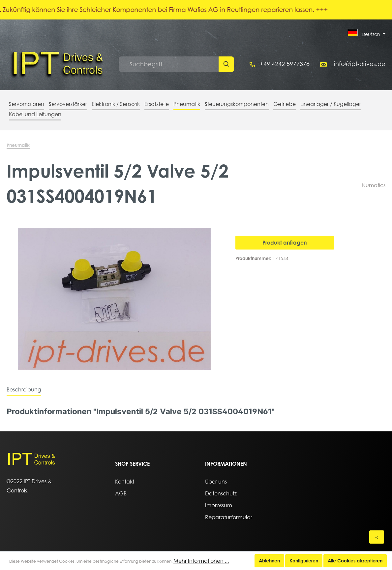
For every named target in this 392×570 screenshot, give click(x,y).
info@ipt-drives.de (360, 64)
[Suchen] (226, 64)
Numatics (374, 185)
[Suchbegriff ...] (169, 64)
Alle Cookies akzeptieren (355, 561)
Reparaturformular (229, 517)
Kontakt (125, 482)
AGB (121, 493)
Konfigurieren (304, 561)
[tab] (24, 389)
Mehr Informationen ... (201, 561)
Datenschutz (221, 493)
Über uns (216, 482)
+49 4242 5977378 (285, 64)
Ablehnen (269, 561)
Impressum (219, 505)
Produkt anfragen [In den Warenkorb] (285, 243)
